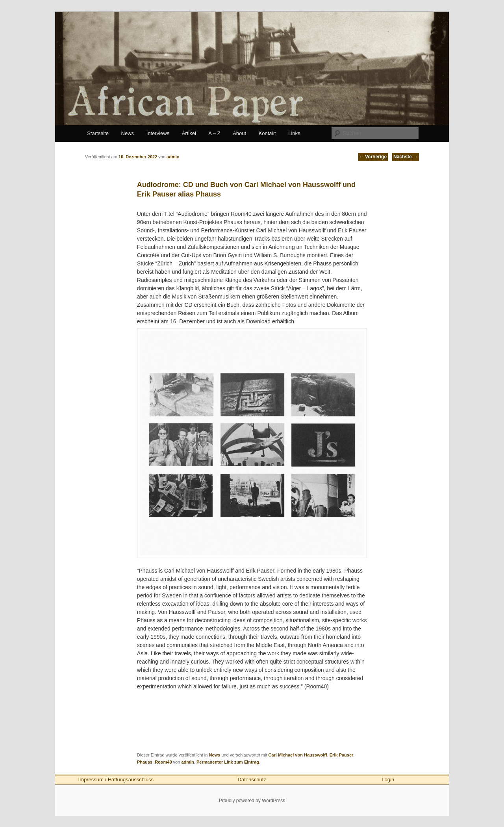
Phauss (145, 762)
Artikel (189, 133)
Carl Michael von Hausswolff (298, 755)
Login (388, 780)
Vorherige (373, 157)
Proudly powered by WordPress (252, 801)
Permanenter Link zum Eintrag (228, 762)
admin (187, 762)
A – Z (214, 133)
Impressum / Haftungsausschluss (116, 780)
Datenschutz (252, 780)
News (128, 133)
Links (294, 133)
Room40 (163, 762)
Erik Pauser (342, 755)
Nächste (406, 157)
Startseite (98, 133)
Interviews (158, 133)
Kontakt (267, 133)
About (239, 133)
